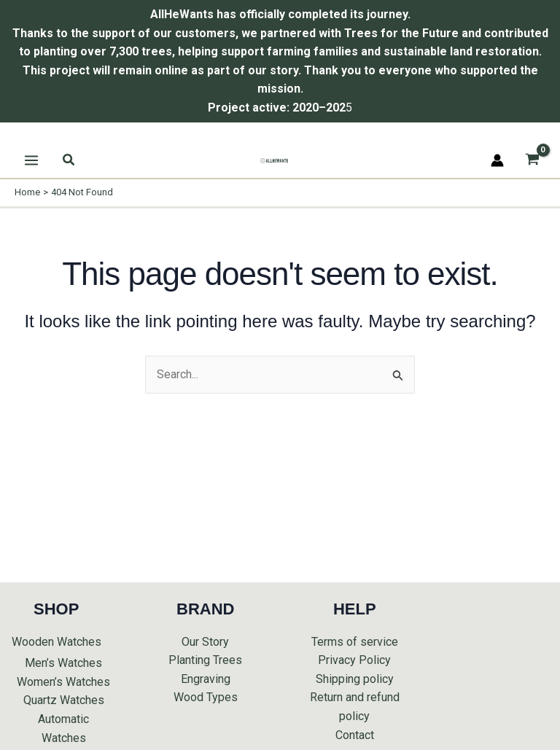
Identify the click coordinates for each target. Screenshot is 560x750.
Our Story (205, 642)
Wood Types (206, 697)
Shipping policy (355, 679)
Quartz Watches (64, 700)
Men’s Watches (63, 663)
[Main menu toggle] (31, 160)
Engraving (206, 679)
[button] (69, 160)
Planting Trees (205, 660)
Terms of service (355, 642)
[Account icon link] (497, 160)
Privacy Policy (354, 660)
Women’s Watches (63, 682)
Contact (355, 735)
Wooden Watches (57, 642)
